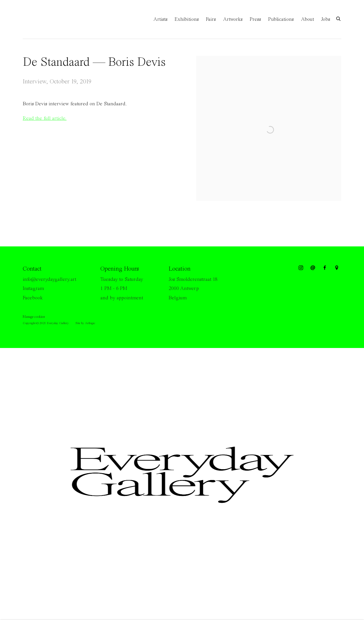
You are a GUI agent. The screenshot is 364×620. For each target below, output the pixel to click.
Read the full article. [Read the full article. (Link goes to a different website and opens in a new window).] (45, 118)
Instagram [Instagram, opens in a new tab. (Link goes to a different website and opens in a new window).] (301, 268)
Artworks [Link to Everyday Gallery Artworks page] (233, 19)
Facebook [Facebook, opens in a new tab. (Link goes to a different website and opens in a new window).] (325, 268)
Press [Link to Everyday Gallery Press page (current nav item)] (255, 19)
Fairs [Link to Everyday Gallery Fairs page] (211, 19)
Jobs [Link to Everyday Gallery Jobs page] (326, 19)
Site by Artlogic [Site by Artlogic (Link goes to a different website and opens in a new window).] (85, 323)
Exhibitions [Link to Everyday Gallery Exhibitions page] (187, 19)
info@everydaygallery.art (49, 279)
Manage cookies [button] (34, 317)
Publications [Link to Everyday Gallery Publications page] (281, 19)
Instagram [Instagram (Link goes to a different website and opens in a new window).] (33, 289)
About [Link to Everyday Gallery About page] (307, 19)
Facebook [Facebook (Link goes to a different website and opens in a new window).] (33, 298)
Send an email (313, 268)
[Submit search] (339, 18)
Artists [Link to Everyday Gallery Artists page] (160, 19)
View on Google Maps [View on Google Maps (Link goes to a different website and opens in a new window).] (337, 268)
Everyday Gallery (45, 19)
